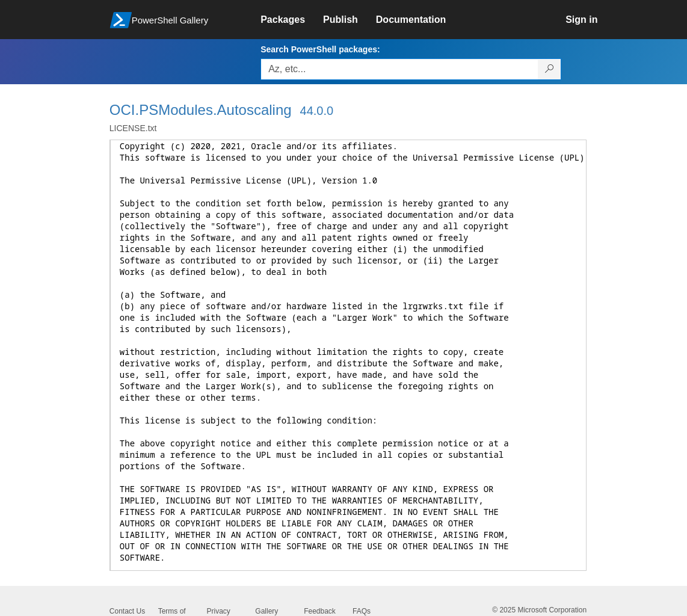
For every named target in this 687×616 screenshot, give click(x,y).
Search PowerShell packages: (320, 49)
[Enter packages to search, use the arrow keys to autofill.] (399, 69)
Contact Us (127, 611)
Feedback (320, 611)
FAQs (362, 611)
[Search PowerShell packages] (550, 69)
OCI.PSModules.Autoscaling (201, 110)
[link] (292, 20)
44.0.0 (317, 111)
